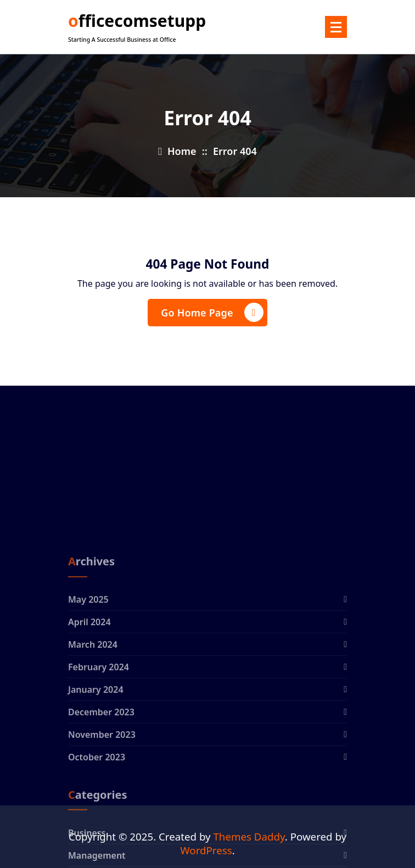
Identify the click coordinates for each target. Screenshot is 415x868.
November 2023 (102, 794)
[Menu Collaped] (336, 27)
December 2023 (101, 771)
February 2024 (99, 726)
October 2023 (97, 816)
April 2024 (89, 681)
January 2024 (96, 749)
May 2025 (88, 659)
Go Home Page (212, 312)
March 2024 (93, 704)
